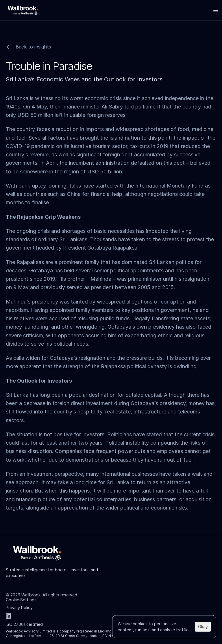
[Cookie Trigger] (21, 600)
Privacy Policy (19, 608)
